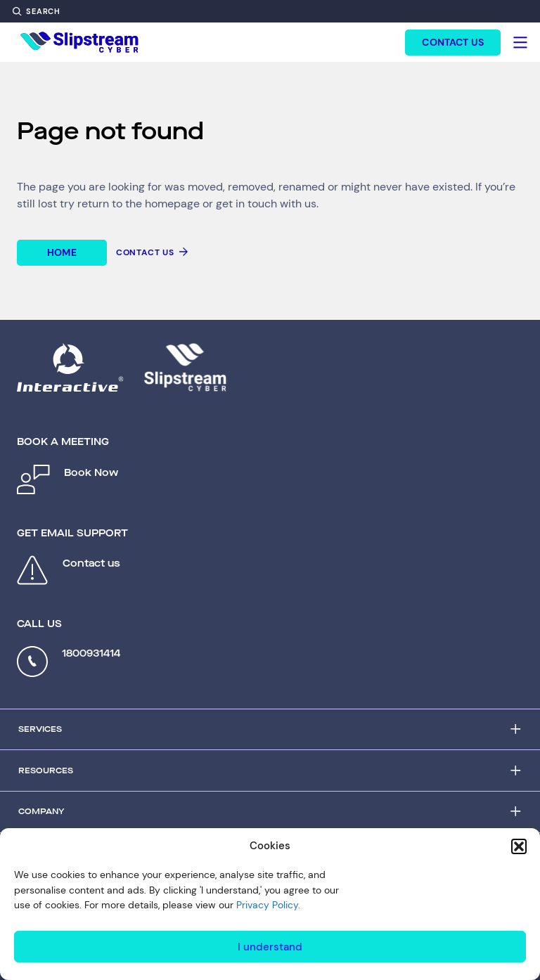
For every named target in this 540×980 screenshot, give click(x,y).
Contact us (91, 563)
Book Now (91, 473)
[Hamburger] (520, 42)
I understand (270, 947)
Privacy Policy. (268, 905)
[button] (519, 846)
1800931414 (91, 653)
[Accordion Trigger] (270, 730)
